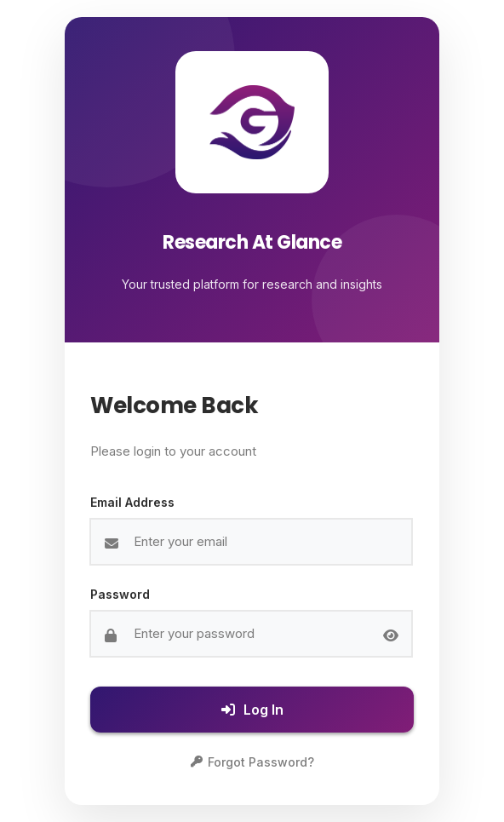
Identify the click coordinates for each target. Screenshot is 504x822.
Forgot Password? (252, 762)
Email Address (132, 502)
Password (120, 594)
